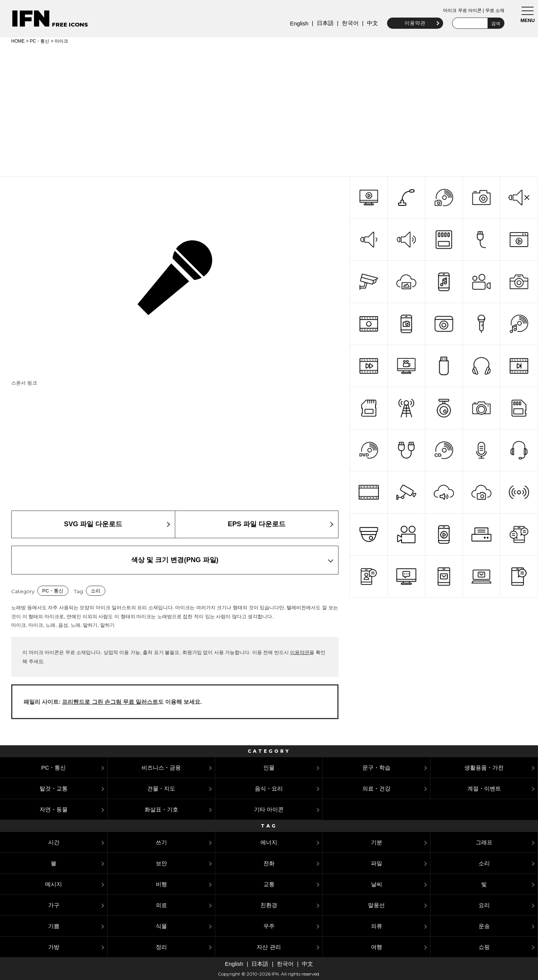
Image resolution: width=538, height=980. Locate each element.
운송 (484, 926)
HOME (18, 41)
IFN (31, 19)
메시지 (54, 884)
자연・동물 (54, 809)
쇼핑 (484, 947)
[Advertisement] (269, 109)
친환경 (269, 905)
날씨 (377, 884)
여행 (377, 947)
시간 (54, 842)
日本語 (323, 23)
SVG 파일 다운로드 (93, 524)
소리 (96, 591)
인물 (269, 768)
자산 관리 (269, 947)
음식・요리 (269, 788)
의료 (161, 905)
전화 (269, 863)
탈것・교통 (54, 788)
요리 (484, 905)
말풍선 (376, 905)
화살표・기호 (161, 809)
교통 (269, 884)
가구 (54, 905)
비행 (161, 884)
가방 (54, 947)
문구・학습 (376, 768)
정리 (161, 947)
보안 (161, 863)
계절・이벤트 (484, 788)
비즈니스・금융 (161, 768)
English (297, 23)
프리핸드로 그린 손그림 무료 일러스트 (110, 702)
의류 (377, 926)
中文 (371, 23)
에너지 (269, 842)
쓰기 (161, 842)
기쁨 (54, 926)
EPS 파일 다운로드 (257, 524)
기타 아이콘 (269, 809)
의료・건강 (376, 788)
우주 (269, 926)
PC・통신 (40, 41)
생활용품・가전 (484, 768)
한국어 (348, 23)
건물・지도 (161, 788)
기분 (377, 842)
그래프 (484, 842)
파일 (377, 863)
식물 (161, 926)
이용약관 (413, 23)
